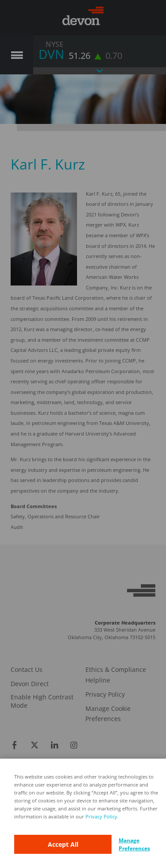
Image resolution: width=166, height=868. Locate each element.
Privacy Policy (101, 816)
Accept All (63, 844)
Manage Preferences (134, 844)
